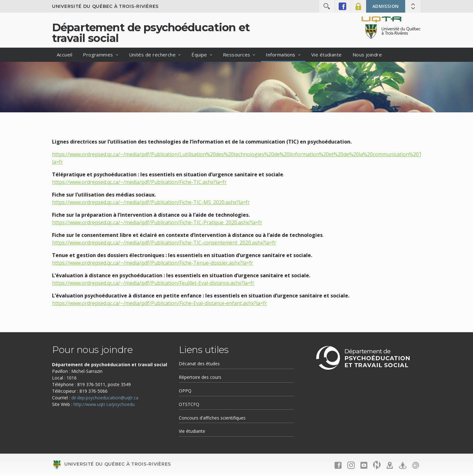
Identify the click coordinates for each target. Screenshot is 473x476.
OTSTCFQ (189, 404)
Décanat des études (199, 364)
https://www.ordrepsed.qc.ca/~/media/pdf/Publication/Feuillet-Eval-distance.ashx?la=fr (153, 283)
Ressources (237, 55)
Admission (386, 6)
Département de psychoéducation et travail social (151, 33)
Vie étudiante (327, 55)
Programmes (98, 55)
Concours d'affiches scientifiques (212, 418)
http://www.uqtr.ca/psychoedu (104, 404)
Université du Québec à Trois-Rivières (105, 6)
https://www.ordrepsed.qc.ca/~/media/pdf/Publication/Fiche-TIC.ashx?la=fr (139, 182)
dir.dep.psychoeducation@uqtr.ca (105, 398)
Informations (280, 55)
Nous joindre (367, 55)
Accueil (64, 55)
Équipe (199, 55)
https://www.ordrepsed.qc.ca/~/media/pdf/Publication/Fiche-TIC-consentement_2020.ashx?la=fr (164, 243)
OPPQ (185, 391)
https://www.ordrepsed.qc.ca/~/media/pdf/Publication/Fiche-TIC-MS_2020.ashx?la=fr (151, 202)
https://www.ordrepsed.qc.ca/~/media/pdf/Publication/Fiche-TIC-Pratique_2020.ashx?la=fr (157, 222)
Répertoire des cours (200, 377)
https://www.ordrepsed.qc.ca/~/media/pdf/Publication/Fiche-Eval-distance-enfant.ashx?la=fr (160, 303)
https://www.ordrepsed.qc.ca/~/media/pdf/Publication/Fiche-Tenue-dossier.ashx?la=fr (153, 263)
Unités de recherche (152, 55)
